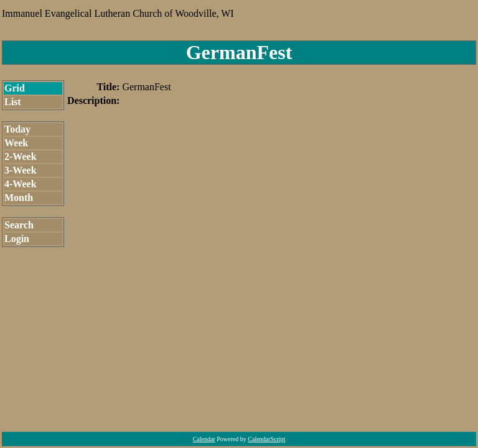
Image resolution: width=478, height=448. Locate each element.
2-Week (21, 156)
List (13, 102)
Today (17, 129)
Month (19, 198)
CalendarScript (266, 439)
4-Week (21, 184)
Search (19, 225)
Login (17, 239)
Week (16, 143)
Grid (15, 88)
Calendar (204, 439)
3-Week (21, 170)
